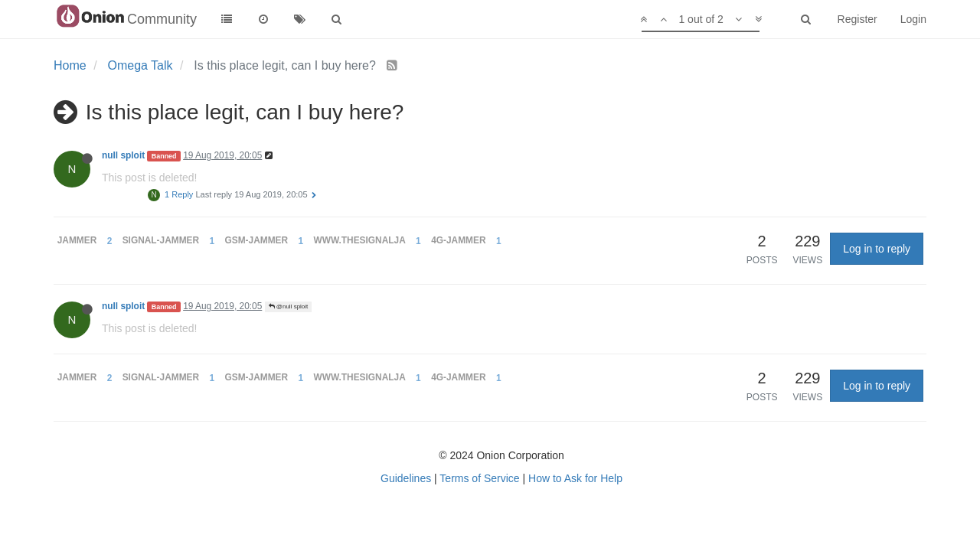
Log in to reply (877, 249)
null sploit (123, 155)
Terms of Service (479, 478)
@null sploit (289, 306)
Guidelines (406, 478)
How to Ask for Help (575, 478)
